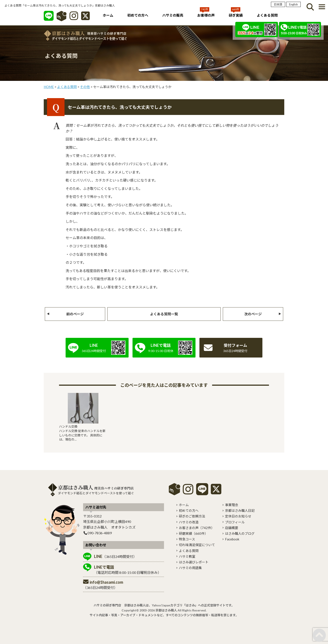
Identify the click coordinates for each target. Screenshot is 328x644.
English (293, 4)
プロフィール (235, 522)
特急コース (187, 539)
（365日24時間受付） (115, 556)
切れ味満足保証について (197, 545)
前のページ (75, 314)
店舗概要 (232, 528)
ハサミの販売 (173, 15)
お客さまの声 (197, 528)
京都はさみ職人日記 (240, 510)
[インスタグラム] (74, 18)
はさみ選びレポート (194, 562)
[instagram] (188, 492)
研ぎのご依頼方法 (192, 516)
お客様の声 (206, 15)
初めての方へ (138, 15)
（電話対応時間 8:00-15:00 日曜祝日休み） (128, 570)
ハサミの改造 (189, 522)
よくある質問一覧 (164, 314)
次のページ (253, 314)
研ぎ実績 (236, 15)
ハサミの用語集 (190, 568)
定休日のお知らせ (238, 516)
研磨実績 (193, 533)
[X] (85, 18)
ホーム (108, 15)
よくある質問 (267, 15)
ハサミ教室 (187, 556)
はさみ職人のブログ (240, 533)
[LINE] (49, 18)
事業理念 (232, 505)
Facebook (232, 539)
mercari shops (174, 489)
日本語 (278, 4)
